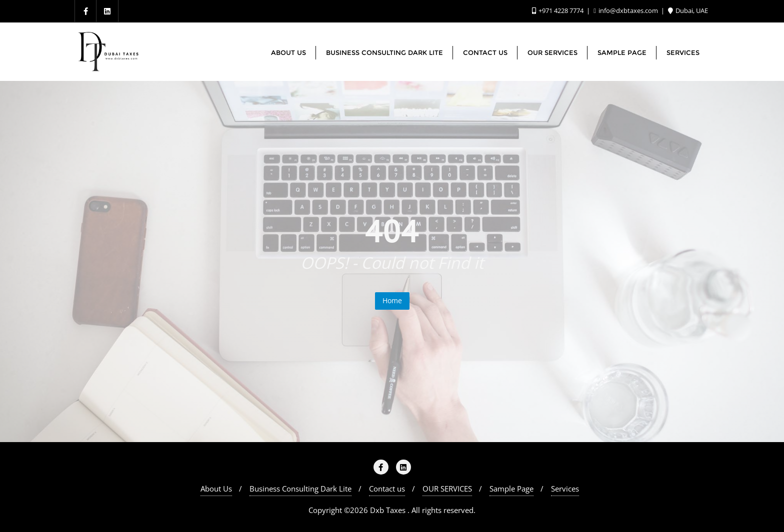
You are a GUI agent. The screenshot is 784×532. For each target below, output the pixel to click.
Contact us (387, 489)
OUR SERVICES (447, 489)
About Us (216, 489)
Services (565, 489)
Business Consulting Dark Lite (300, 489)
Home (392, 300)
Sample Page (511, 489)
